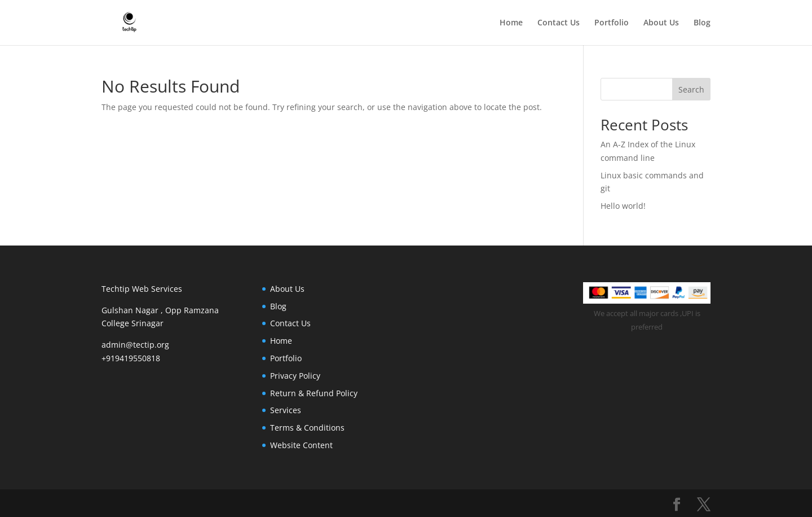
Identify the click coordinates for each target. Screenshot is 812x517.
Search (691, 89)
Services (286, 410)
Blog (702, 23)
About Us (661, 23)
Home (511, 23)
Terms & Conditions (307, 428)
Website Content (301, 445)
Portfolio (612, 23)
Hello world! (623, 206)
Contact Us (559, 23)
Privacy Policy (295, 376)
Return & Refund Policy (314, 393)
